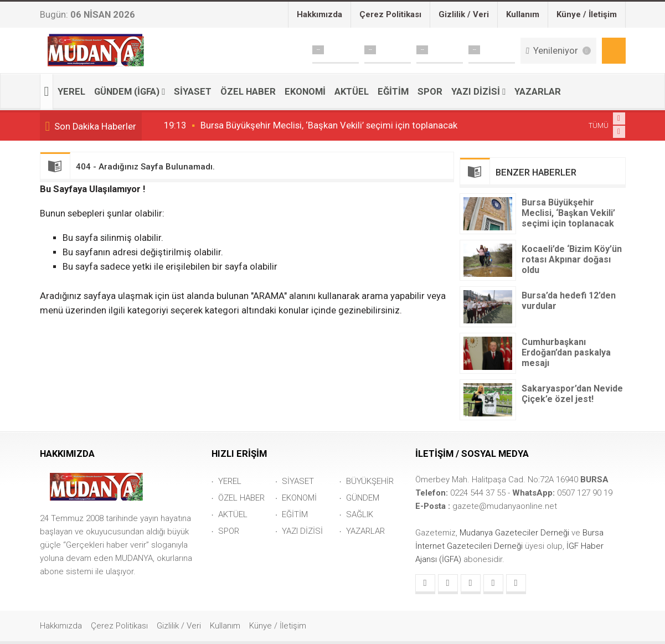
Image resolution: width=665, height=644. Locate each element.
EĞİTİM (393, 92)
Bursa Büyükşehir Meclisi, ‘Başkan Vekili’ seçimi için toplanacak (329, 125)
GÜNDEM (363, 498)
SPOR (430, 92)
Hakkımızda (319, 14)
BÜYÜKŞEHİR (370, 481)
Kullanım (523, 14)
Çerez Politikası (390, 14)
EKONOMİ (305, 92)
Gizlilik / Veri (464, 14)
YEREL (71, 92)
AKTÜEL (352, 92)
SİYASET (193, 92)
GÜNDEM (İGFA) (127, 92)
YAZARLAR (538, 92)
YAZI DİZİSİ (476, 92)
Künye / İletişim (587, 14)
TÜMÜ (599, 125)
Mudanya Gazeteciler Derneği (515, 533)
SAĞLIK (360, 514)
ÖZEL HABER (248, 92)
